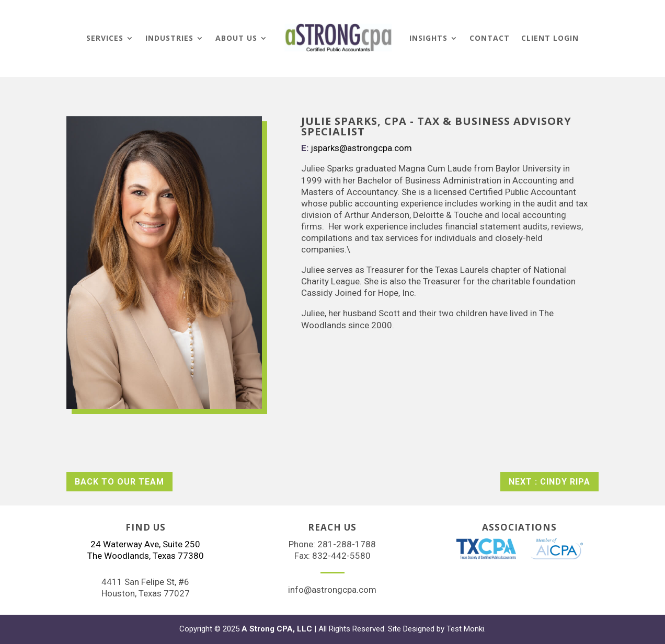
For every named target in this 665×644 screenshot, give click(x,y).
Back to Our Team (119, 482)
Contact (490, 38)
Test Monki (465, 629)
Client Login (550, 38)
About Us (236, 38)
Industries (169, 38)
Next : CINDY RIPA (549, 482)
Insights (428, 38)
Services (105, 38)
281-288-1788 (347, 544)
